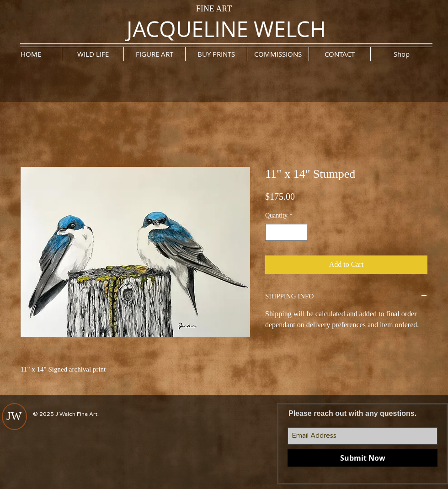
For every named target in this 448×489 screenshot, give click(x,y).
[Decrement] (272, 232)
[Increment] (300, 232)
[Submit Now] (363, 458)
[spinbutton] (286, 232)
